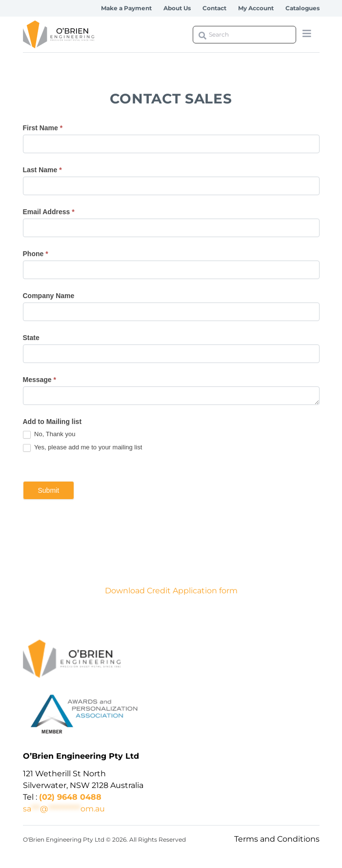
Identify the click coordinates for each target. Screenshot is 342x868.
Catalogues (302, 8)
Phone (36, 254)
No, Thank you (49, 434)
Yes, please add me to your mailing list (83, 448)
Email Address (49, 212)
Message (40, 380)
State (31, 338)
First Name (43, 128)
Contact (214, 8)
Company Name (49, 296)
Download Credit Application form (171, 591)
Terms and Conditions (277, 839)
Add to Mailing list (52, 422)
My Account (256, 8)
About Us (177, 8)
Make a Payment (126, 8)
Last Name (42, 170)
